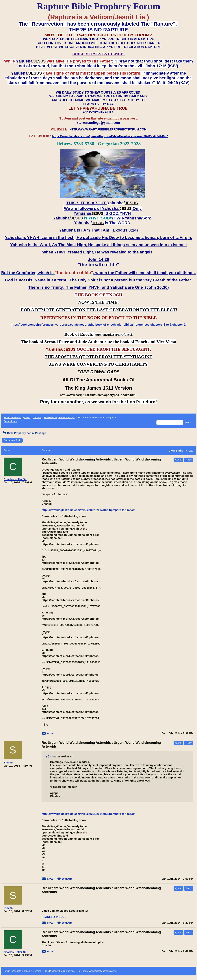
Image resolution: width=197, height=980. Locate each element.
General (37, 418)
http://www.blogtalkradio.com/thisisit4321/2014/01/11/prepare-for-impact (88, 510)
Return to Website (12, 418)
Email (51, 733)
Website (67, 879)
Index (27, 418)
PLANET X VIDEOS (54, 917)
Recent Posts (10, 421)
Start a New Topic (12, 440)
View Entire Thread (181, 451)
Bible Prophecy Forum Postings (59, 418)
